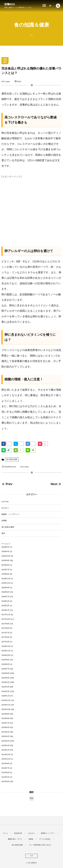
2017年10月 (6, 619)
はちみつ (5, 508)
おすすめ (5, 502)
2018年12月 (6, 579)
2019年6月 (5, 574)
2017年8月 (5, 628)
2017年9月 (5, 624)
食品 (3, 533)
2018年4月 (5, 601)
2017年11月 (6, 615)
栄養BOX (10, 4)
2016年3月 (5, 687)
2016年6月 (5, 673)
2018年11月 (6, 583)
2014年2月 (5, 777)
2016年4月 (5, 682)
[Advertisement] (31, 211)
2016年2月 (5, 691)
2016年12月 (6, 646)
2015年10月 (6, 709)
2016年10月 (6, 655)
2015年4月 (5, 736)
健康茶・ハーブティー (10, 514)
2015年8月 (5, 718)
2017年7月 (5, 633)
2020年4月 (5, 551)
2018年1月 (5, 610)
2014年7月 (5, 768)
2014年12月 (6, 754)
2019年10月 (6, 556)
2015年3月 (5, 741)
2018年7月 (5, 597)
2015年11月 (6, 705)
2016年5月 (5, 678)
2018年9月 (5, 588)
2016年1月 (5, 696)
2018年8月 (5, 592)
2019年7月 (5, 570)
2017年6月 (5, 637)
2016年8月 (5, 664)
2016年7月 (5, 669)
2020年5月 (5, 547)
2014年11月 (6, 759)
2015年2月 (5, 745)
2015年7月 (5, 723)
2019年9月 (5, 560)
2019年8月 (5, 565)
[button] (58, 6)
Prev (7, 484)
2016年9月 (5, 660)
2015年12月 (6, 700)
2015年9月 (5, 714)
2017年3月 (5, 642)
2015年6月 (5, 727)
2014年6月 (5, 772)
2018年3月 (5, 606)
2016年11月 (6, 651)
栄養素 (4, 521)
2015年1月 (5, 750)
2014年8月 (5, 763)
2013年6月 (5, 781)
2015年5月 (5, 732)
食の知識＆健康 (12, 459)
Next (56, 484)
